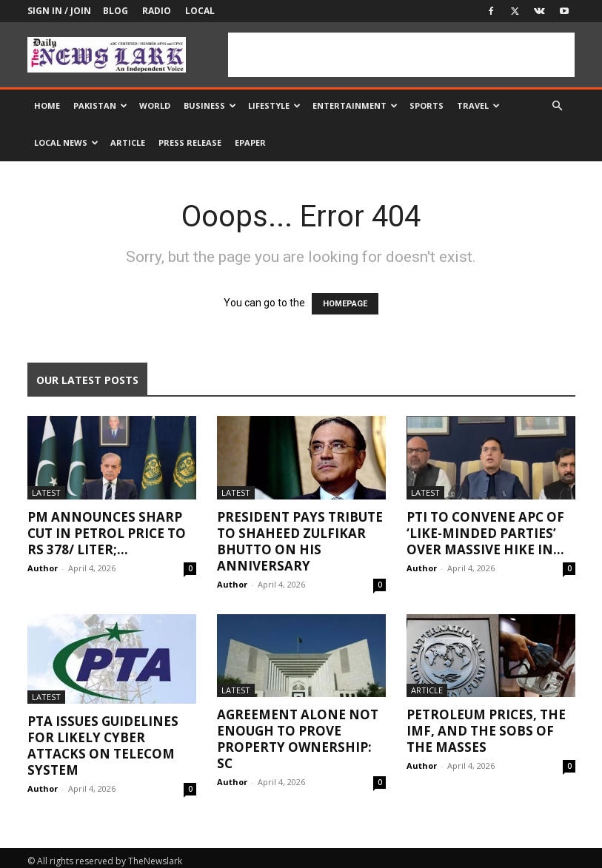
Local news (66, 142)
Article (128, 142)
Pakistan (100, 105)
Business (210, 105)
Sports (427, 105)
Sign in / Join (59, 11)
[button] (558, 106)
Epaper (250, 142)
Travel (478, 105)
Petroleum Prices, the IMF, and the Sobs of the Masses (486, 731)
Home (47, 105)
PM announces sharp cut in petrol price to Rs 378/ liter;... (107, 533)
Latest (46, 492)
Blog (116, 11)
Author (43, 568)
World (155, 105)
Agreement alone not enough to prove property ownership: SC (298, 739)
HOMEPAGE (345, 304)
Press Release (190, 142)
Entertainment (355, 105)
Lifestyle (274, 105)
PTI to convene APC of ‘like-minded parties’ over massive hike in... (485, 533)
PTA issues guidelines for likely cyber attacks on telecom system (103, 746)
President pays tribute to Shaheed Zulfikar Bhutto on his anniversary (300, 541)
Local (200, 11)
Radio (157, 11)
